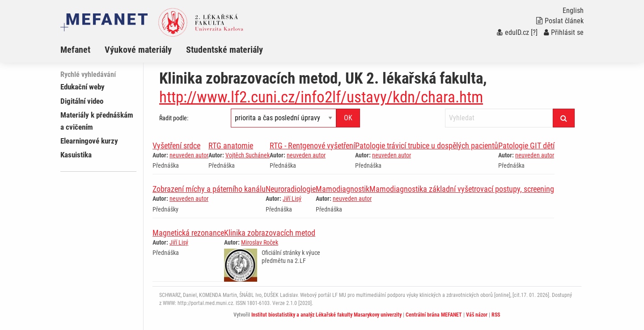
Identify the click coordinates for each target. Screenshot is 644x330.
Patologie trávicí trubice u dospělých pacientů (427, 146)
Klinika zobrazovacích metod (270, 233)
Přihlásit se (564, 32)
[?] (534, 32)
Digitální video (82, 101)
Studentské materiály (225, 50)
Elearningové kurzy (89, 141)
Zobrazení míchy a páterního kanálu (209, 189)
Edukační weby (83, 87)
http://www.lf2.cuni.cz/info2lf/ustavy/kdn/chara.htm (321, 97)
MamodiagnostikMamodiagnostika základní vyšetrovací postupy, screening (435, 189)
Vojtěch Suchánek (248, 155)
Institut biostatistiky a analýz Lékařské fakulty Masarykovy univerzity (326, 315)
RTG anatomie (231, 146)
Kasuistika (76, 155)
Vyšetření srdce (176, 146)
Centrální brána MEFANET (434, 315)
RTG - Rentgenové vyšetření (312, 146)
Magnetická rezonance (188, 233)
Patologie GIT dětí (526, 146)
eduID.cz (513, 32)
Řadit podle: (174, 118)
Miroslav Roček (260, 242)
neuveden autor (189, 155)
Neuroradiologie (291, 189)
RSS (496, 315)
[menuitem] (83, 50)
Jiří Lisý (292, 199)
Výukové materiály (138, 50)
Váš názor (477, 315)
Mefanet (75, 50)
